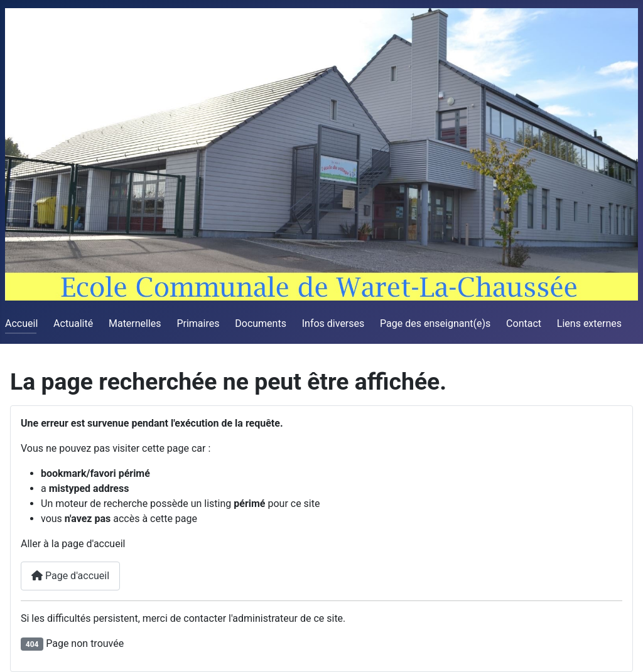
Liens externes (589, 323)
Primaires (198, 323)
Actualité (73, 323)
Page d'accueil (70, 576)
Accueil (21, 323)
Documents (261, 323)
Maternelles (135, 323)
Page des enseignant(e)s (435, 323)
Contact (524, 323)
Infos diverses (333, 323)
